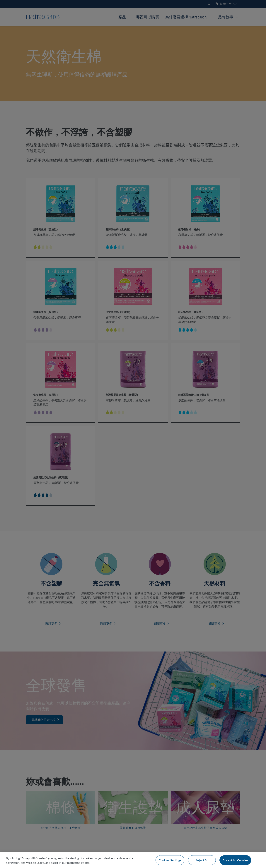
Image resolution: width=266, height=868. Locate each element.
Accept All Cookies (235, 860)
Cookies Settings (170, 860)
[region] (133, 860)
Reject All (202, 860)
